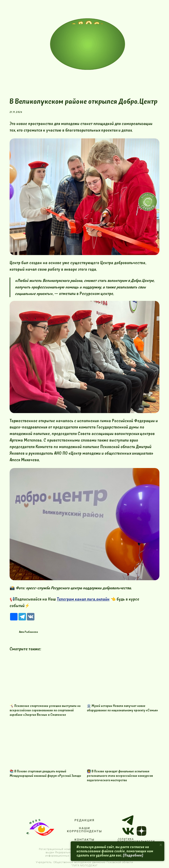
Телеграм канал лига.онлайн (83, 599)
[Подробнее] (133, 855)
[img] (88, 44)
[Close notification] (161, 845)
